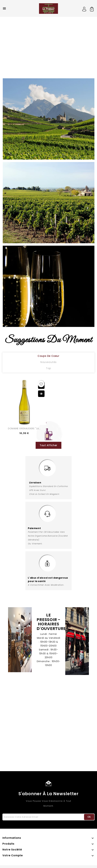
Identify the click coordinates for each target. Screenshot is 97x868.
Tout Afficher (48, 445)
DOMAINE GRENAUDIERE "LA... (24, 428)
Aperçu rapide (41, 394)
